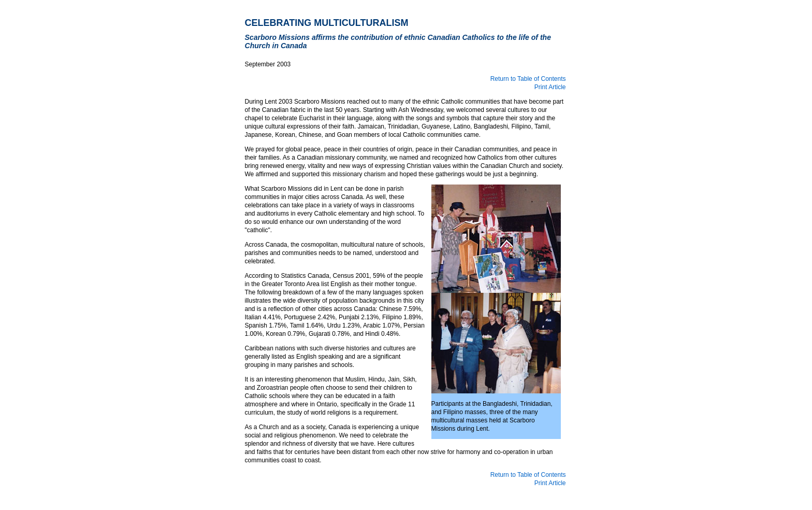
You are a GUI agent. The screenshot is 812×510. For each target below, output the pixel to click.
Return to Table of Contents (528, 79)
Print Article (550, 87)
